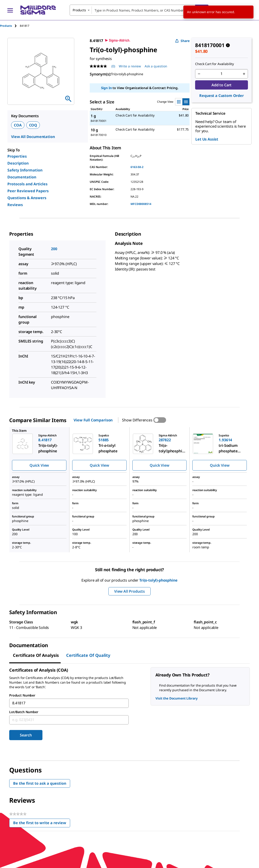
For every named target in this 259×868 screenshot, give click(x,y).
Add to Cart (222, 85)
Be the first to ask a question (40, 783)
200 (54, 249)
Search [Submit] (26, 735)
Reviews (15, 205)
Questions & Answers (27, 198)
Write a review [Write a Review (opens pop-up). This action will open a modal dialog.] (130, 66)
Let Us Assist (207, 139)
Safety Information (25, 170)
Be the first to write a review (42, 824)
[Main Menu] (10, 10)
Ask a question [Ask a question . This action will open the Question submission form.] (156, 66)
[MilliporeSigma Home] (38, 10)
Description (18, 163)
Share (182, 41)
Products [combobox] (79, 10)
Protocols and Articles (27, 184)
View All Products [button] (129, 591)
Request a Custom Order (221, 96)
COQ (33, 125)
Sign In (106, 88)
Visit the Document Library (176, 698)
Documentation (22, 177)
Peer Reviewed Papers (28, 191)
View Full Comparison (93, 420)
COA (18, 125)
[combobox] (139, 10)
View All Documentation (33, 137)
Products (6, 26)
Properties (17, 156)
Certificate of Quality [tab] (88, 655)
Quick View (39, 465)
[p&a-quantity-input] (222, 74)
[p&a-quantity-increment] (244, 74)
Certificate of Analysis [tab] (36, 655)
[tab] (10, 26)
